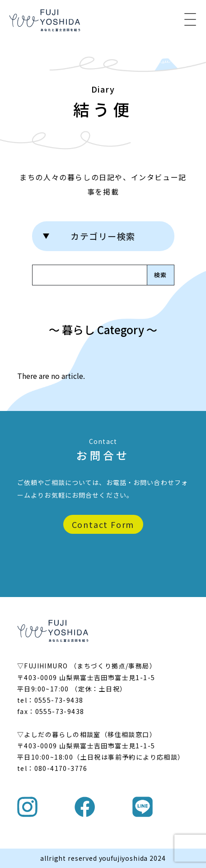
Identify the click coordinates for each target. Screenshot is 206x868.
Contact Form (103, 524)
